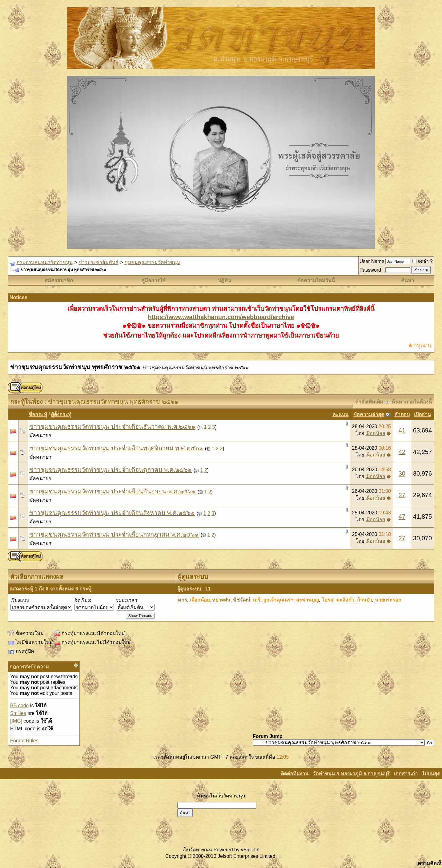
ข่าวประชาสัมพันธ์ (98, 262)
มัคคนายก (40, 435)
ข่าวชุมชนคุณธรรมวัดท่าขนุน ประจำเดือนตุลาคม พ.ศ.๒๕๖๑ (110, 470)
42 (402, 452)
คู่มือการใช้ (153, 280)
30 (402, 473)
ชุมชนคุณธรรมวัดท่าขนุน (152, 262)
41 (402, 430)
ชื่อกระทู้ (38, 414)
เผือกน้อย (375, 433)
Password (370, 270)
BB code (19, 706)
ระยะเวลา (127, 600)
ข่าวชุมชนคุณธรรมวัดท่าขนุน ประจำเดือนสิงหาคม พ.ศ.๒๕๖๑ (112, 513)
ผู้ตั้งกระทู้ (61, 414)
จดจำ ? (423, 261)
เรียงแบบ (20, 600)
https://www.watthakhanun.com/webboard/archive (221, 317)
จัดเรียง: (83, 600)
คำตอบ (402, 414)
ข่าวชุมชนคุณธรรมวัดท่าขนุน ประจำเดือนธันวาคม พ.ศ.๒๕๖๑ (112, 427)
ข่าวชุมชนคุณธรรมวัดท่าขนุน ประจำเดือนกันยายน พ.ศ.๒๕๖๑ (113, 491)
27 (402, 495)
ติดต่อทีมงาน (295, 774)
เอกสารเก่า (406, 774)
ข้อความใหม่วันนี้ (316, 280)
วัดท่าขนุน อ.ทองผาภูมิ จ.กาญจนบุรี (351, 774)
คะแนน (340, 414)
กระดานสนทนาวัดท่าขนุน (45, 262)
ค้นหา (408, 280)
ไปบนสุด (431, 774)
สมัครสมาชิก (59, 280)
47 (402, 517)
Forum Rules (24, 741)
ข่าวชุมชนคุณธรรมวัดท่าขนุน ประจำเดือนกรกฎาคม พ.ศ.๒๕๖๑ (114, 534)
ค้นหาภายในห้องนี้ (412, 402)
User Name (372, 261)
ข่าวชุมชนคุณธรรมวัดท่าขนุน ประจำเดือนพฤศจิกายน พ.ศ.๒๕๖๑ (116, 448)
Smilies (18, 713)
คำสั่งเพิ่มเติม (369, 402)
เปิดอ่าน (422, 414)
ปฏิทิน (225, 280)
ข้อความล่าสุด (369, 414)
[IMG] (16, 721)
